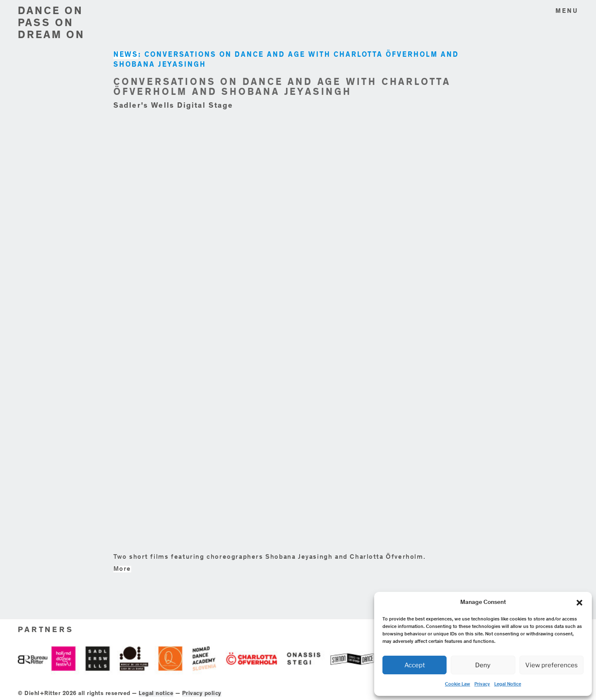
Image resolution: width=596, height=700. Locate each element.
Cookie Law (458, 684)
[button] (579, 603)
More (122, 569)
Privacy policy (202, 694)
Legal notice (156, 694)
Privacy (482, 684)
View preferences (552, 665)
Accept (415, 665)
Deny (483, 665)
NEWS (126, 55)
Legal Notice (508, 684)
